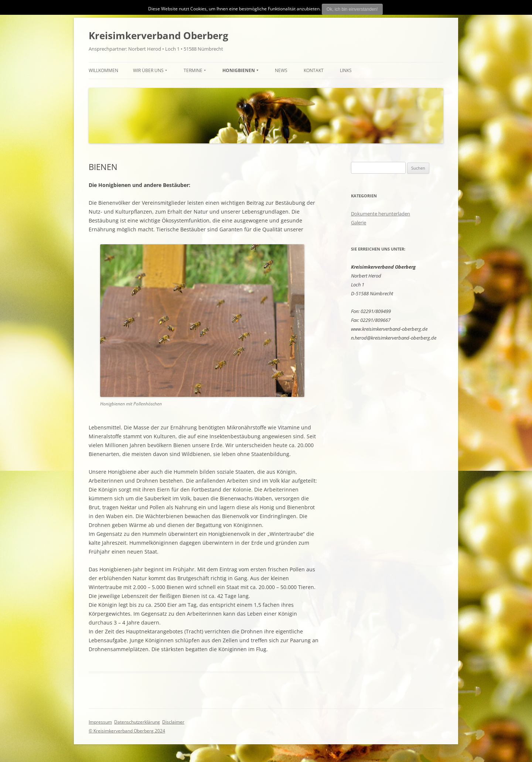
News (281, 70)
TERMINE (193, 70)
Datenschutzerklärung (137, 722)
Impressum (100, 722)
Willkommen (103, 70)
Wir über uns (148, 70)
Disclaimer (173, 722)
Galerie (359, 222)
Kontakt (314, 70)
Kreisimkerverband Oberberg (158, 35)
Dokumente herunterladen (381, 214)
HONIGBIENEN (239, 70)
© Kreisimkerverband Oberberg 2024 (127, 731)
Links (346, 70)
